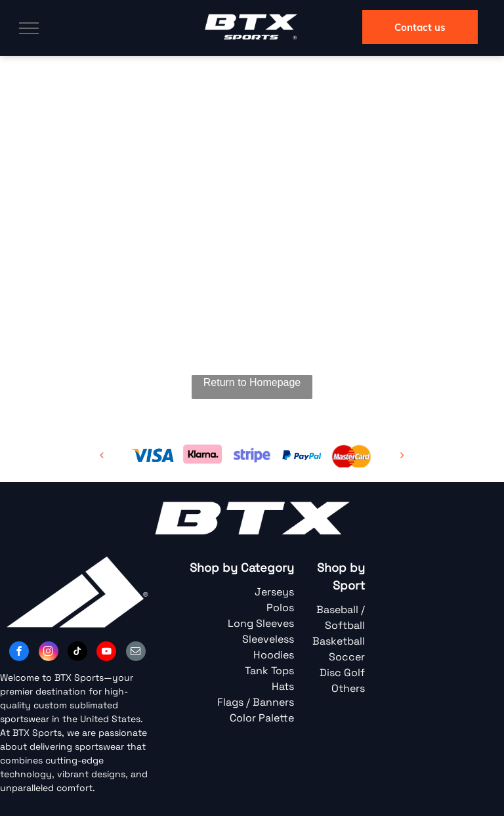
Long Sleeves (261, 623)
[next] (402, 455)
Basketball (339, 641)
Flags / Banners (256, 702)
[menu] (29, 28)
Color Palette (262, 718)
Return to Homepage (252, 382)
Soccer (347, 657)
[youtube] (106, 653)
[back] (102, 455)
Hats (283, 686)
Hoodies (274, 655)
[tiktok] (77, 653)
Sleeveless (268, 639)
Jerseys (274, 592)
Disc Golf (342, 673)
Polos (280, 608)
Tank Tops (269, 671)
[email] (136, 653)
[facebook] (19, 653)
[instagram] (49, 653)
